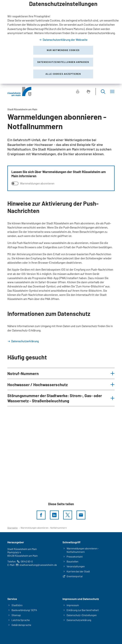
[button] (61, 373)
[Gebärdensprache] (88, 91)
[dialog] (61, 42)
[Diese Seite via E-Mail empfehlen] (81, 515)
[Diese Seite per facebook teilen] (41, 515)
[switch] (15, 183)
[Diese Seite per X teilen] (68, 515)
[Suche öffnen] (103, 91)
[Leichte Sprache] (78, 91)
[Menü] (112, 91)
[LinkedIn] (54, 515)
